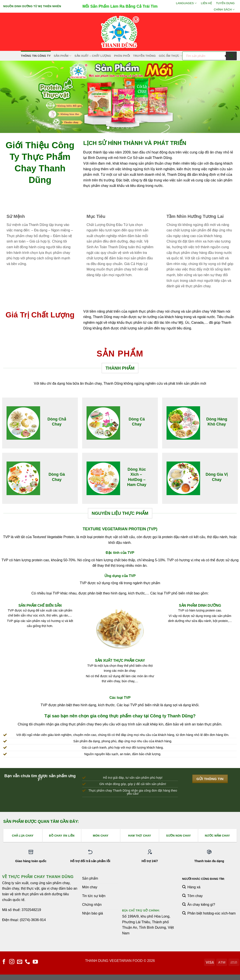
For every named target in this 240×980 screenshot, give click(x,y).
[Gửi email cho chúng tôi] (20, 962)
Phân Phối (122, 56)
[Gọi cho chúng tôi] (27, 962)
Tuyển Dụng (225, 3)
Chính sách (224, 9)
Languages (186, 3)
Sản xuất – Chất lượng (93, 56)
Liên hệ (206, 3)
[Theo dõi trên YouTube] (35, 962)
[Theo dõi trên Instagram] (12, 962)
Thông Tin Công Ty (36, 56)
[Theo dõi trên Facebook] (4, 962)
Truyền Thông (145, 56)
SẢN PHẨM (62, 56)
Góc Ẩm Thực (171, 56)
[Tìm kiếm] (231, 56)
